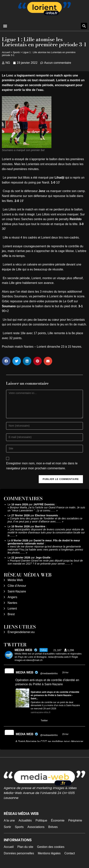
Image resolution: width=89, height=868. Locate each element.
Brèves (53, 827)
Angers (12, 597)
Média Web (15, 580)
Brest (11, 614)
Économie (58, 820)
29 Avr (66, 673)
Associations (36, 827)
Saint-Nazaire (17, 591)
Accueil (6, 52)
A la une (9, 820)
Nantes (12, 603)
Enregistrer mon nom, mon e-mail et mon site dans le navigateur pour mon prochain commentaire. (42, 466)
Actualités (25, 820)
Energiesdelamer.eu (21, 632)
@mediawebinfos (49, 673)
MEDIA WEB (25, 672)
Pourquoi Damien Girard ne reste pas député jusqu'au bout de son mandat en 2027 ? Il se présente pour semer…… (45, 562)
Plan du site (25, 847)
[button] (5, 26)
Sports (16, 52)
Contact (70, 853)
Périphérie (75, 820)
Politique (41, 820)
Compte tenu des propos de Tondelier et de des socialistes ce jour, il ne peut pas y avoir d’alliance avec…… (45, 520)
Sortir (7, 827)
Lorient (12, 608)
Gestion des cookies (51, 847)
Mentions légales (49, 853)
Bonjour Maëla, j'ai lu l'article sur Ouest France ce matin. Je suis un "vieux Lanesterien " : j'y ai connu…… (46, 509)
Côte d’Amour (17, 586)
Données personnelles (19, 853)
